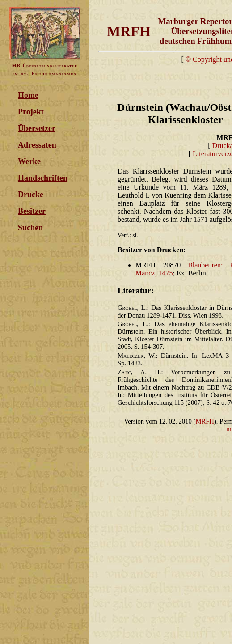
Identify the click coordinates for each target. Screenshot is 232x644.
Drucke (31, 195)
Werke (29, 161)
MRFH (205, 421)
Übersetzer (37, 128)
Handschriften (43, 178)
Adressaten (37, 145)
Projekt (31, 112)
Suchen (30, 228)
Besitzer (32, 211)
